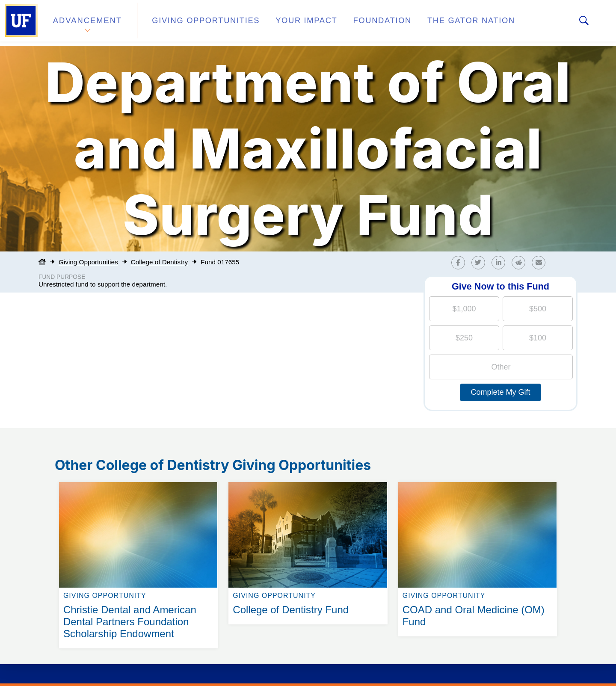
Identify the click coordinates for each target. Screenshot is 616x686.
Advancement (87, 23)
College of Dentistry (159, 262)
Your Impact (285, 23)
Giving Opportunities (195, 23)
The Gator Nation (433, 23)
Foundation (353, 23)
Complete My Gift (500, 392)
